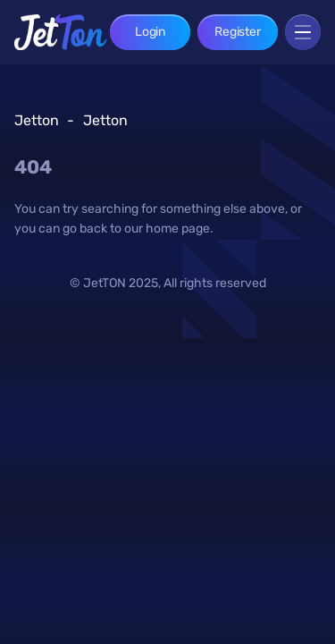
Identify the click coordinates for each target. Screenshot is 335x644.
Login (150, 32)
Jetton (37, 120)
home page (178, 229)
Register (238, 32)
